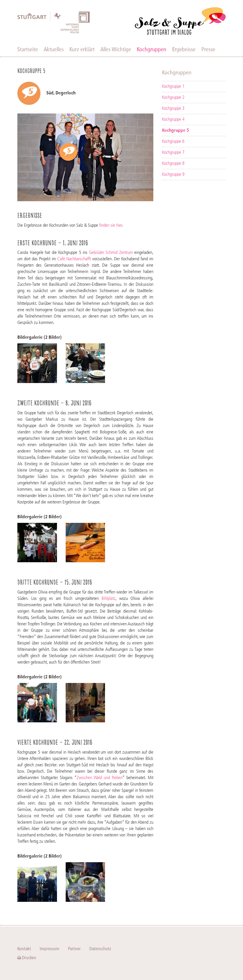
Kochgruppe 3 (173, 109)
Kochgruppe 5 (175, 131)
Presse (208, 49)
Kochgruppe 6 (173, 142)
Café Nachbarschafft (74, 259)
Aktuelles (54, 49)
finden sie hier (111, 226)
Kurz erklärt (82, 49)
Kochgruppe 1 (173, 87)
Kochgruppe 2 (173, 98)
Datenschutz (100, 949)
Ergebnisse (184, 49)
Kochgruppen (152, 49)
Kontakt (24, 949)
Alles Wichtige (116, 49)
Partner (74, 949)
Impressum (49, 949)
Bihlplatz (108, 599)
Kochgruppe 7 (173, 153)
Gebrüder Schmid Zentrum (111, 253)
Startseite (28, 49)
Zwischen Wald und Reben (100, 778)
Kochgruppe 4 (173, 120)
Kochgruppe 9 (173, 175)
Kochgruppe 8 (173, 164)
